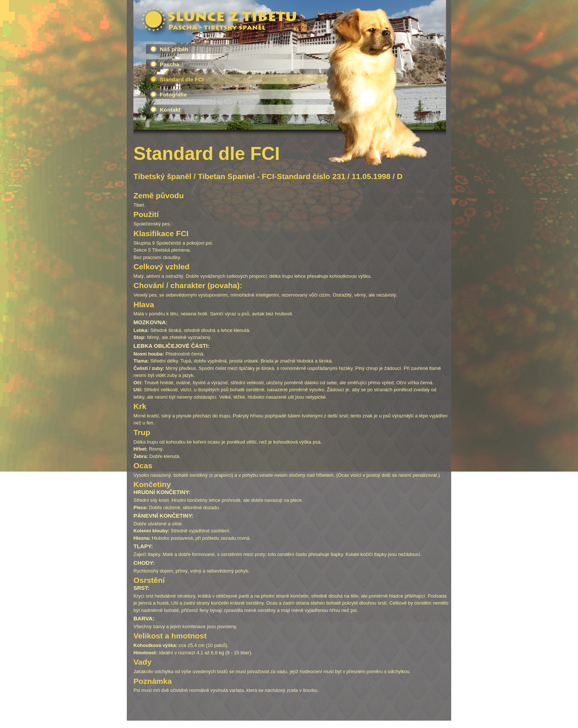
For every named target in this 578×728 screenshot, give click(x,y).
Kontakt (170, 110)
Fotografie (173, 94)
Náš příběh (174, 49)
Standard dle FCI (182, 79)
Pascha (170, 64)
